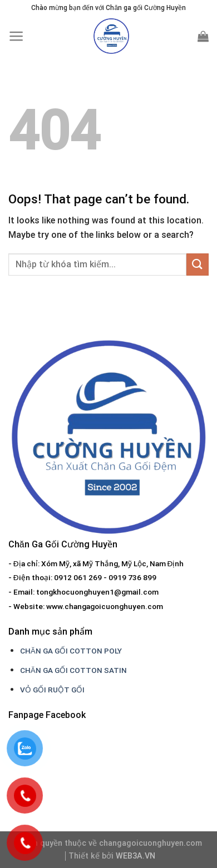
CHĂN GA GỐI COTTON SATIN (73, 670)
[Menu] (16, 36)
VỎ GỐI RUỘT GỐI (52, 690)
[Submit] (198, 264)
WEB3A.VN (135, 856)
